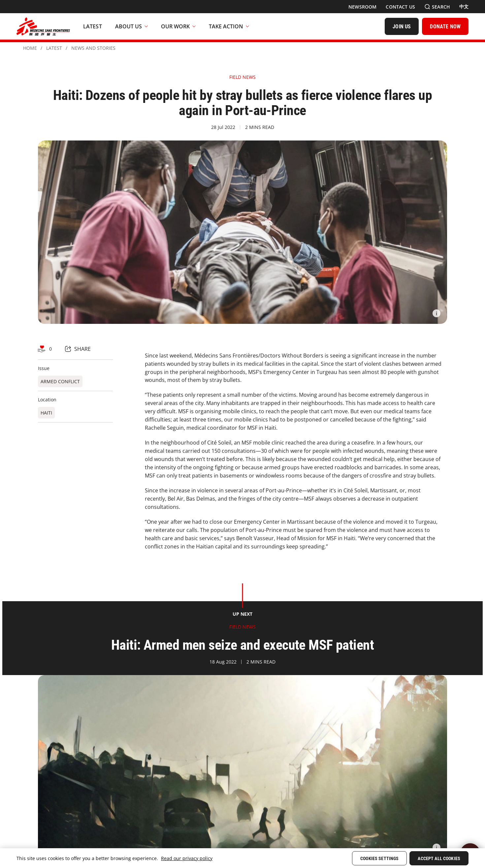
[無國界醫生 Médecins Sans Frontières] (43, 26)
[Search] (437, 7)
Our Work (178, 26)
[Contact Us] (400, 7)
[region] (242, 858)
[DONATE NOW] (445, 26)
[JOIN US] (402, 26)
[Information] (436, 313)
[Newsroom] (362, 7)
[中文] (464, 7)
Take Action (229, 26)
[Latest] (93, 26)
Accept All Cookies (439, 858)
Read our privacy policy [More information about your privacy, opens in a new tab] (187, 858)
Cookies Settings (379, 858)
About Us (131, 26)
